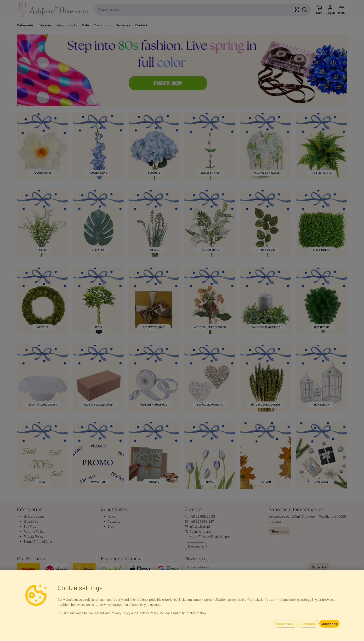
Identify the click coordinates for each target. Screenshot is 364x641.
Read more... (286, 624)
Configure (309, 624)
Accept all (330, 624)
